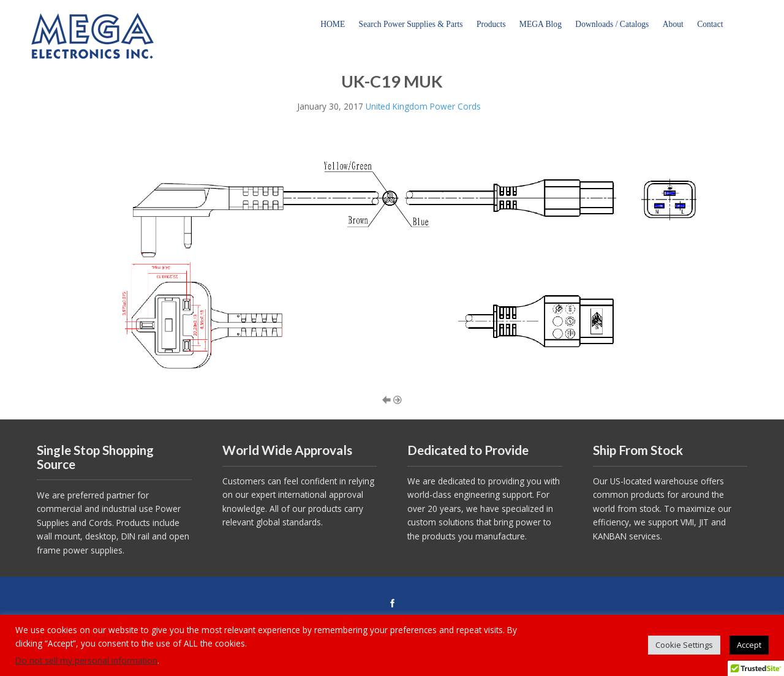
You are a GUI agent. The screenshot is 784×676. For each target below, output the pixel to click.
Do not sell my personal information (86, 660)
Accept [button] (749, 645)
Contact (710, 24)
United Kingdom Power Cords (423, 106)
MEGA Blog (541, 24)
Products (491, 24)
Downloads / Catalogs (612, 24)
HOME (333, 24)
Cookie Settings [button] (684, 645)
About (673, 24)
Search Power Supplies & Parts (411, 24)
